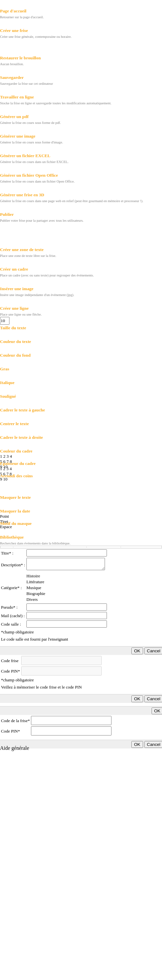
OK (137, 651)
